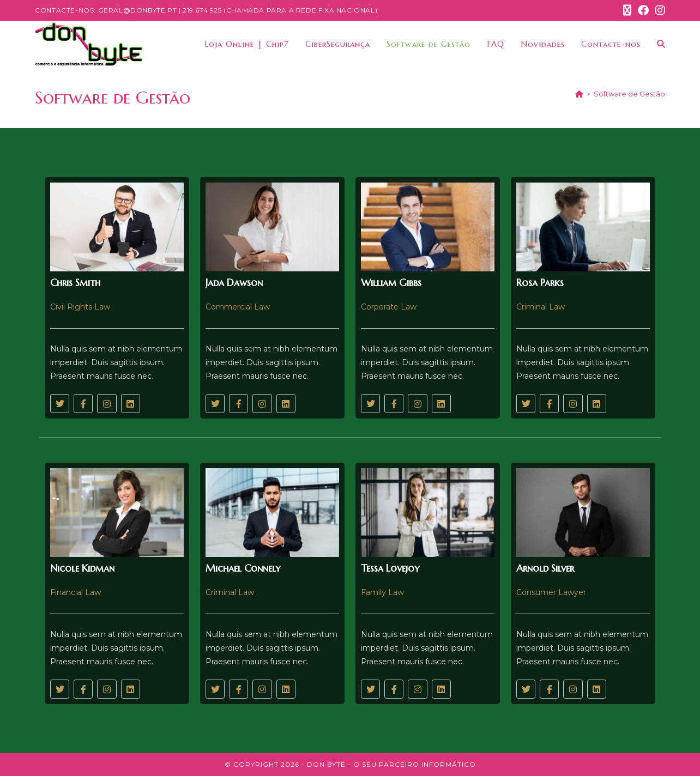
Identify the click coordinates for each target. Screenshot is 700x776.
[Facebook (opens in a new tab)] (643, 10)
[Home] (579, 94)
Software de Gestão (629, 94)
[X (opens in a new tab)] (627, 10)
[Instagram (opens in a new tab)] (659, 10)
